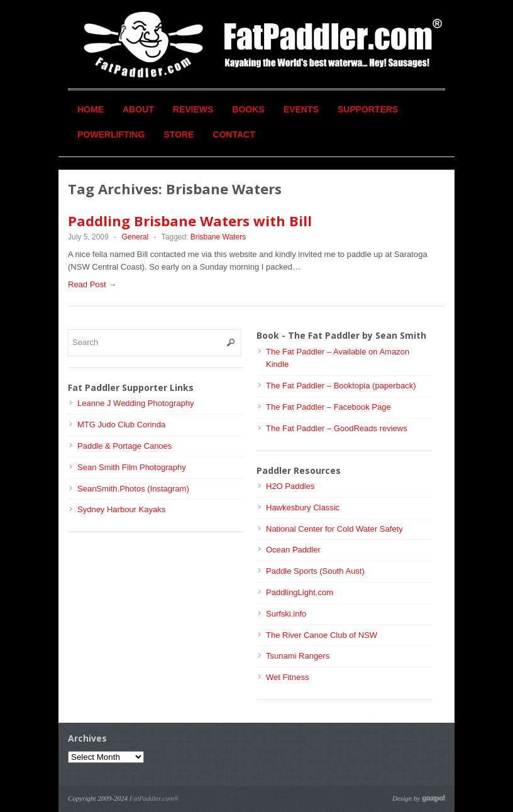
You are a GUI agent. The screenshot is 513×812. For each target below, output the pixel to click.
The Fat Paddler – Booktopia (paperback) (341, 386)
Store (179, 134)
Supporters (368, 109)
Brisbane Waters (218, 237)
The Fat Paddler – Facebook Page (328, 407)
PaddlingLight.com (300, 592)
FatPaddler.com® (154, 798)
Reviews (193, 109)
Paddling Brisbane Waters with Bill (190, 221)
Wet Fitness (287, 677)
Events (301, 109)
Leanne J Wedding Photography (136, 403)
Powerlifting (111, 134)
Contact (234, 134)
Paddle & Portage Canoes (124, 446)
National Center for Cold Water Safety (334, 529)
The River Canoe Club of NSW (322, 635)
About (138, 109)
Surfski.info (286, 614)
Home (91, 109)
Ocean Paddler (293, 550)
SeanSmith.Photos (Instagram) (133, 489)
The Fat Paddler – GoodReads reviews (337, 428)
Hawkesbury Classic (303, 508)
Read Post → (92, 284)
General (135, 237)
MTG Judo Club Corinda (121, 425)
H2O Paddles (290, 486)
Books (248, 109)
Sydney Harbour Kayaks (121, 509)
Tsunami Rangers (298, 656)
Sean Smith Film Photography (132, 467)
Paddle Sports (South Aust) (315, 571)
